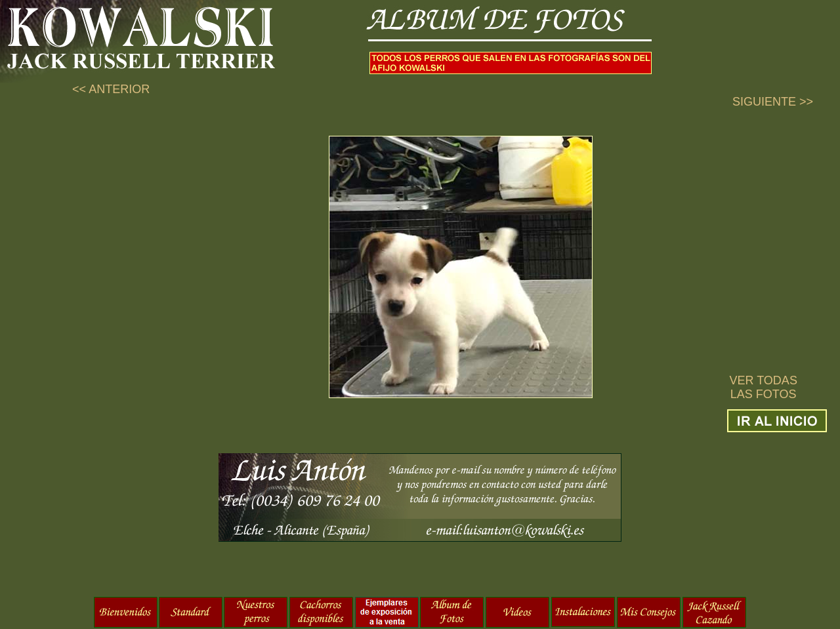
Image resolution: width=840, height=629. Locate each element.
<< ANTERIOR (111, 89)
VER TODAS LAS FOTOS (764, 387)
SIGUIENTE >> (773, 102)
